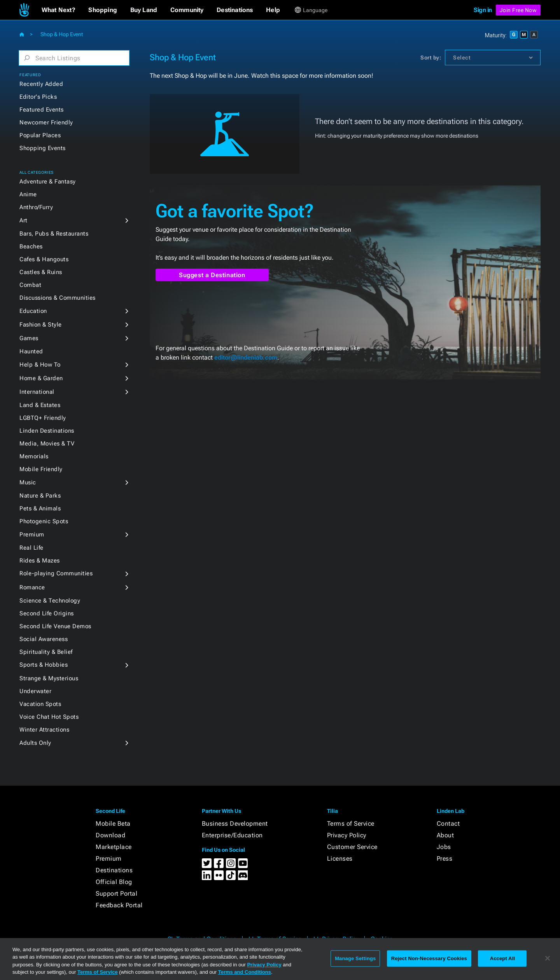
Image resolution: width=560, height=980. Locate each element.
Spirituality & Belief (46, 652)
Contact (448, 824)
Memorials (34, 456)
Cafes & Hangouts (44, 259)
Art (24, 220)
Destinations (114, 870)
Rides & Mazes (40, 561)
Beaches (31, 246)
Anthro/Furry (36, 207)
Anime (28, 194)
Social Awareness (44, 639)
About (445, 835)
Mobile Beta (113, 824)
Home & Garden (41, 378)
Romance (32, 587)
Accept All (502, 958)
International (37, 392)
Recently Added (41, 84)
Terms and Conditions (245, 972)
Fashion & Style (41, 325)
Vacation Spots (40, 704)
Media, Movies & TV (47, 444)
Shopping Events (43, 148)
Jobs (444, 847)
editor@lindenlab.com (246, 357)
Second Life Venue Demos (55, 626)
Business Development (235, 824)
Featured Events (42, 110)
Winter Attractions (44, 730)
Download (110, 835)
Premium (32, 535)
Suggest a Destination (212, 275)
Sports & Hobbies (44, 665)
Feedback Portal (119, 905)
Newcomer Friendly (46, 122)
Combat (30, 285)
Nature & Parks (40, 496)
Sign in (483, 10)
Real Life (31, 548)
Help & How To (40, 365)
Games (29, 338)
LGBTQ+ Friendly (43, 418)
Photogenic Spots (44, 521)
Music (28, 482)
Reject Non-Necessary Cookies (429, 958)
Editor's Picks (38, 97)
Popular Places (40, 135)
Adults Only (35, 743)
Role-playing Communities (56, 573)
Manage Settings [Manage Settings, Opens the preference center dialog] (355, 958)
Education (33, 311)
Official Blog (114, 882)
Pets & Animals (40, 508)
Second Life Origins (47, 613)
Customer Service (352, 847)
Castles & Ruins (41, 272)
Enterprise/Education (232, 835)
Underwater (35, 691)
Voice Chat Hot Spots (49, 717)
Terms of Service (351, 824)
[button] (59, 10)
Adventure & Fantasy (48, 182)
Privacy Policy (347, 835)
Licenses (340, 859)
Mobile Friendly (41, 469)
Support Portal (116, 894)
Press (445, 859)
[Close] (548, 958)
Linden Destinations (47, 431)
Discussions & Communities (58, 298)
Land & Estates (40, 405)
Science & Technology (50, 601)
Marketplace (114, 847)
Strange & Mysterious (49, 678)
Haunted (31, 351)
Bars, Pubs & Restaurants (54, 234)
